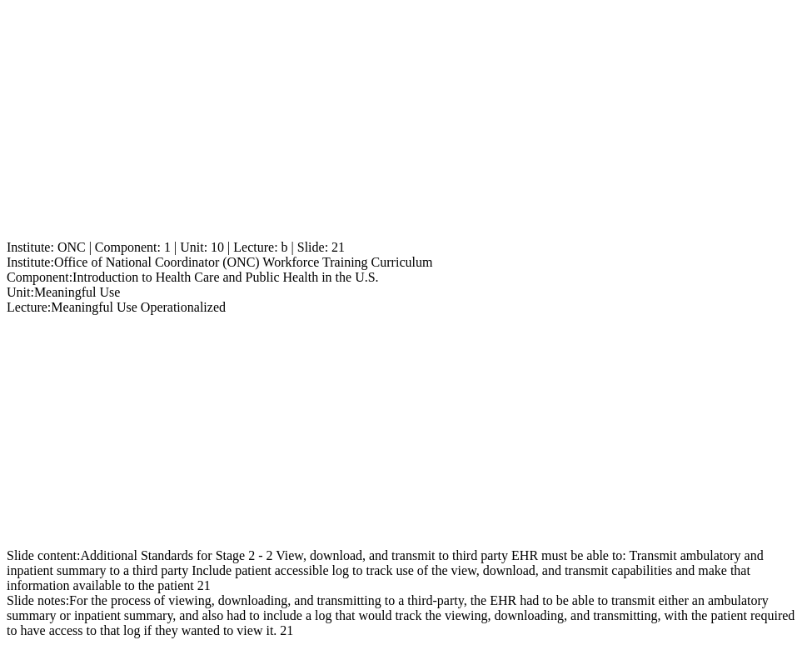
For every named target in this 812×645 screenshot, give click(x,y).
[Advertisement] (406, 123)
